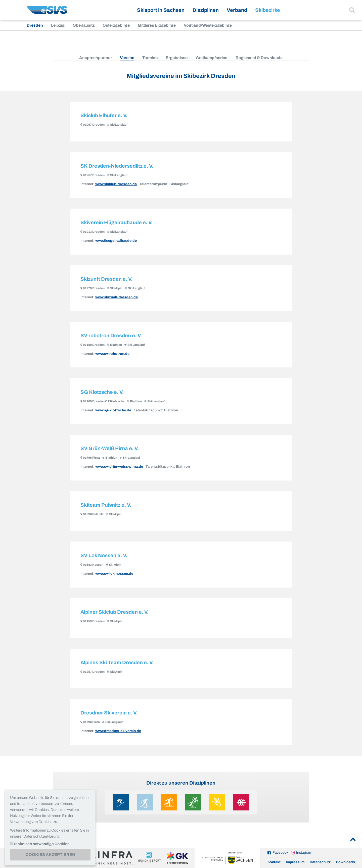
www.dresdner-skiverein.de (118, 736)
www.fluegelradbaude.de (116, 242)
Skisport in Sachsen (161, 10)
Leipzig (58, 25)
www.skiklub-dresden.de (116, 185)
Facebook (280, 853)
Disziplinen (206, 10)
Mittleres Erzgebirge (157, 25)
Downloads (345, 862)
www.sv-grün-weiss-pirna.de (119, 469)
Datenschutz (320, 862)
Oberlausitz (84, 25)
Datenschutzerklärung (41, 836)
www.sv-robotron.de (112, 355)
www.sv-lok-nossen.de (114, 577)
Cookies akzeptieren (50, 855)
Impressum (295, 862)
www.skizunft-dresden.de (117, 299)
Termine (150, 58)
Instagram (304, 853)
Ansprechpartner (96, 58)
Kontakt (274, 862)
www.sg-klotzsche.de (113, 413)
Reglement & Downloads (259, 58)
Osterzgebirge (116, 25)
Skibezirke (268, 10)
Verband (237, 10)
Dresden (35, 25)
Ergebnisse (177, 58)
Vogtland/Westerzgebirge (208, 25)
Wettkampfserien (212, 58)
